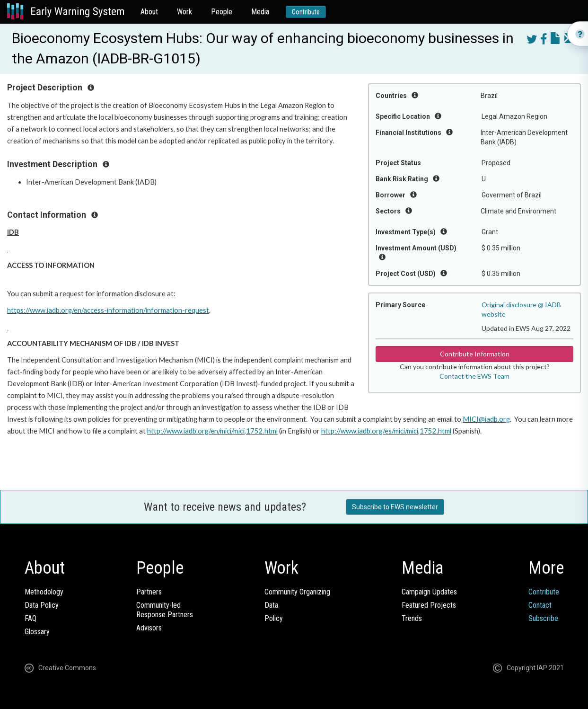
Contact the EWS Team (474, 376)
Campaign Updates (429, 592)
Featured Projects (429, 605)
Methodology (44, 592)
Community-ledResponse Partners (165, 610)
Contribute (306, 12)
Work (184, 12)
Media (260, 12)
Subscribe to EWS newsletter (395, 507)
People (222, 12)
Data (271, 605)
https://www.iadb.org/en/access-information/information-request (108, 310)
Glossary (37, 632)
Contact (540, 605)
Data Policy (42, 605)
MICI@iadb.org (486, 419)
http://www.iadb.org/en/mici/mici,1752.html (212, 431)
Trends (412, 618)
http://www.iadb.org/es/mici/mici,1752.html (386, 431)
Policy (274, 618)
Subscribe (543, 618)
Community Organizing (297, 592)
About (149, 12)
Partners (149, 592)
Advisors (149, 628)
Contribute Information (475, 354)
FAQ (31, 618)
